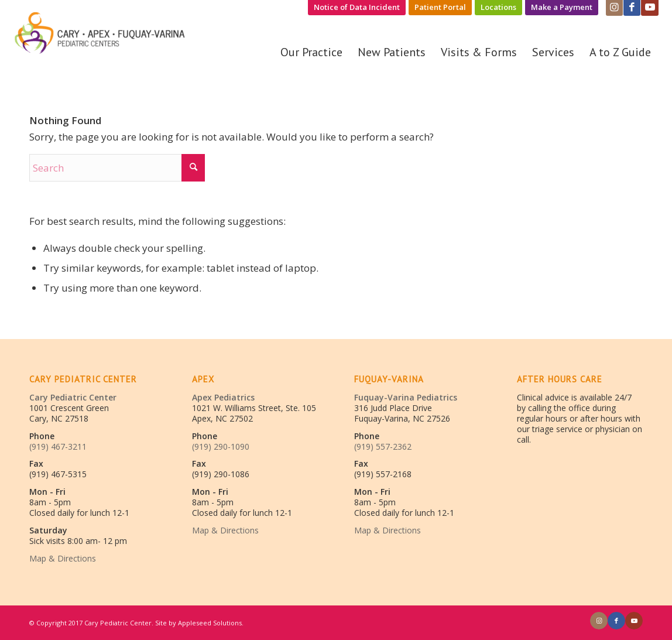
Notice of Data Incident (357, 7)
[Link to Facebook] (616, 621)
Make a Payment (562, 7)
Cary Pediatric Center (73, 397)
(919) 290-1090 (221, 446)
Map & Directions (63, 558)
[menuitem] (357, 7)
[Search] (117, 168)
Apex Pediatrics (223, 397)
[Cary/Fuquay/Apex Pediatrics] (101, 37)
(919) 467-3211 (58, 446)
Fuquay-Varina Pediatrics (406, 397)
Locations (498, 7)
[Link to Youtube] (634, 621)
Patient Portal (440, 7)
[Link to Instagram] (599, 621)
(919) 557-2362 (383, 446)
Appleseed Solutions (210, 623)
